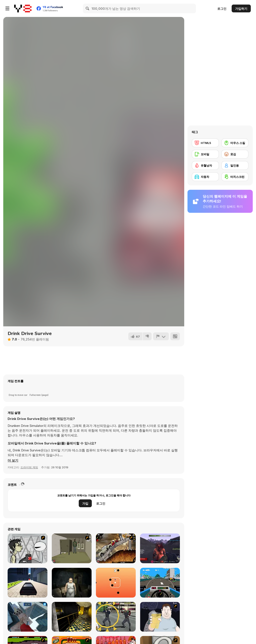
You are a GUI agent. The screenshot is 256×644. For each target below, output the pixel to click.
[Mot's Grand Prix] (160, 583)
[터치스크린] (235, 177)
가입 (85, 503)
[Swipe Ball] (116, 583)
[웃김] (235, 154)
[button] (13, 461)
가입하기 (241, 9)
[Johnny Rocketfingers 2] (28, 548)
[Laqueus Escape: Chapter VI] (72, 617)
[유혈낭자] (205, 165)
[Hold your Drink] (160, 617)
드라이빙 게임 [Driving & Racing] (29, 467)
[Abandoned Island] (160, 548)
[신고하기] (161, 336)
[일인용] (235, 165)
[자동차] (205, 177)
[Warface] (72, 548)
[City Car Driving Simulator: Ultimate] (28, 583)
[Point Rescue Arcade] (116, 617)
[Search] (88, 8)
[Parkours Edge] (28, 617)
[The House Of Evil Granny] (72, 583)
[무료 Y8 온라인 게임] (23, 8)
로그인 (222, 9)
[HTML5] (205, 143)
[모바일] (205, 154)
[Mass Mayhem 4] (116, 548)
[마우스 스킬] (235, 143)
